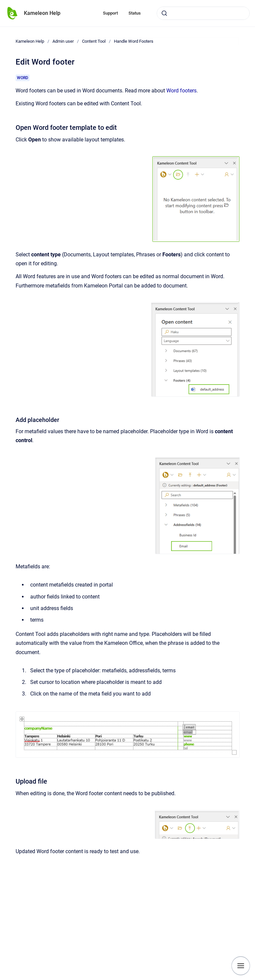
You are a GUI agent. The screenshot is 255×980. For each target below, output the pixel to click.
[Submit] (164, 13)
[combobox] (203, 13)
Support (110, 13)
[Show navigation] (241, 966)
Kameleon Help (42, 13)
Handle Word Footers (134, 41)
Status (135, 13)
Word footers (181, 91)
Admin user (63, 41)
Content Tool (94, 41)
